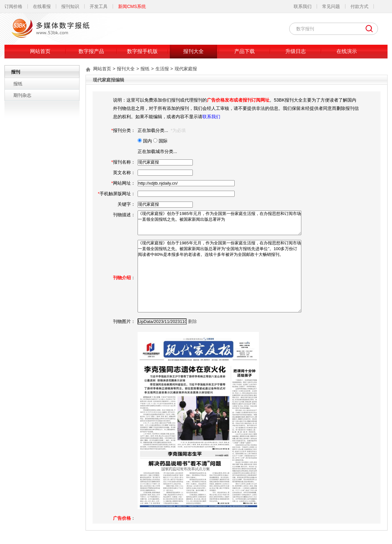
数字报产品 (91, 51)
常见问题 (331, 6)
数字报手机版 (142, 51)
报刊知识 (70, 6)
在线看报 (42, 6)
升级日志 (296, 51)
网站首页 (40, 51)
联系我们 (303, 6)
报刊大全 (193, 51)
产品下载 (245, 51)
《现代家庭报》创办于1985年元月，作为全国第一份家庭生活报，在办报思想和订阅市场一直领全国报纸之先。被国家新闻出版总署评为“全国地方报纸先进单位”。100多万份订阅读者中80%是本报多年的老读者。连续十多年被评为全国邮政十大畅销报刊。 (219, 276)
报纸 (18, 84)
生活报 (162, 69)
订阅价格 (13, 6)
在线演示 (347, 51)
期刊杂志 (22, 95)
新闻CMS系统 (132, 6)
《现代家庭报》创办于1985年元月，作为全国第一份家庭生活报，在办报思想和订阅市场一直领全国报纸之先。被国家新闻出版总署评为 (219, 223)
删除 (192, 321)
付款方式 (359, 6)
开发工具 (99, 6)
